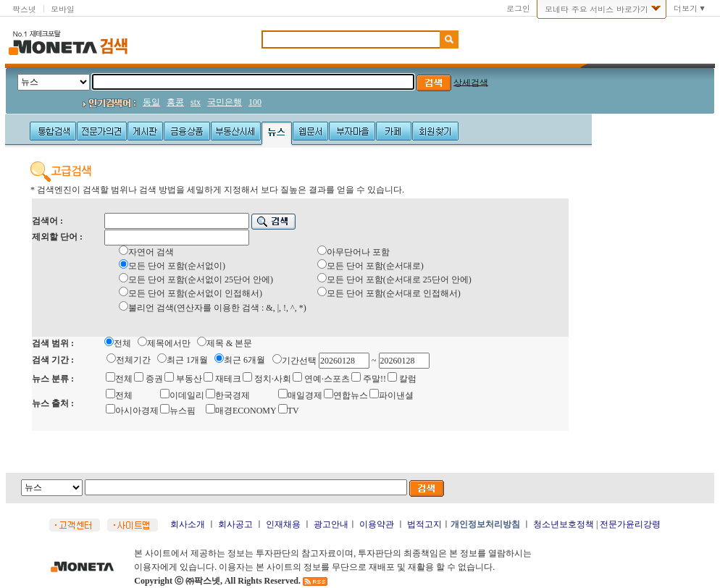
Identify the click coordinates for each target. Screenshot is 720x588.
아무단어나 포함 (358, 252)
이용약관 (377, 524)
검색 (114, 46)
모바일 (63, 9)
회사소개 (188, 524)
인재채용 (283, 524)
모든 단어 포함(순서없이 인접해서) (195, 293)
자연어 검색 (151, 252)
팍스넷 (24, 9)
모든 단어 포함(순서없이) (177, 266)
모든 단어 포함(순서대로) (375, 266)
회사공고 (235, 524)
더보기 (686, 9)
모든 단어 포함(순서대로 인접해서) (394, 293)
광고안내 (331, 524)
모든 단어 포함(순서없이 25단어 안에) (201, 280)
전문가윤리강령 (630, 524)
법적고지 (424, 524)
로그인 (518, 9)
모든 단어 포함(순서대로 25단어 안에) (399, 280)
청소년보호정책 (564, 524)
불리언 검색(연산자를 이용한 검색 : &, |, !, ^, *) (217, 308)
